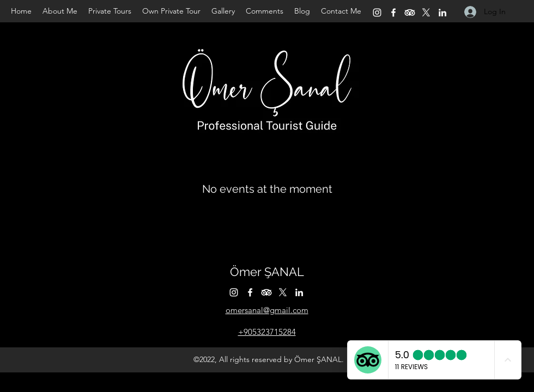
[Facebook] (393, 13)
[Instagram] (377, 13)
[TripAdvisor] (410, 13)
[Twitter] (426, 13)
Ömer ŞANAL (267, 272)
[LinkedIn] (442, 13)
